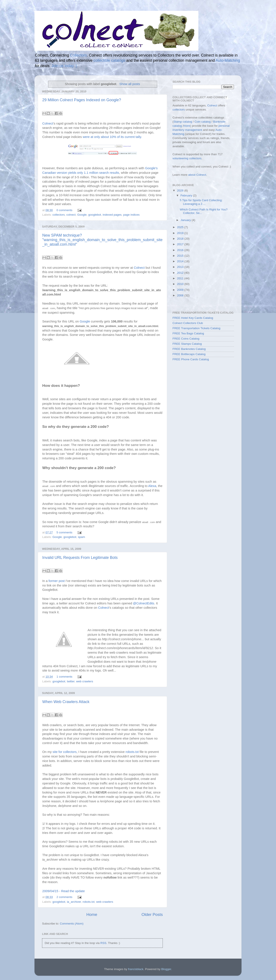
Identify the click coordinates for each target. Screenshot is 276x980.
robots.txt (132, 752)
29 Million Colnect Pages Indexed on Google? (82, 100)
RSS (103, 943)
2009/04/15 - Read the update (64, 891)
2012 (181, 273)
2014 (181, 261)
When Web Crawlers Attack (66, 702)
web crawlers (85, 681)
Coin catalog (203, 122)
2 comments (64, 897)
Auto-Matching (228, 60)
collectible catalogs (109, 60)
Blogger (166, 969)
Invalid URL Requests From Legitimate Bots (80, 558)
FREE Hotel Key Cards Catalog (193, 318)
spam (81, 537)
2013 (181, 267)
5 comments (64, 532)
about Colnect (197, 175)
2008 (181, 295)
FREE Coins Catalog (186, 339)
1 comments (64, 677)
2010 (181, 284)
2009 (181, 290)
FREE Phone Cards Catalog (191, 359)
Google (82, 215)
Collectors (78, 55)
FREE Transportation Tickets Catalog (196, 328)
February (187, 195)
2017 (181, 244)
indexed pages (112, 215)
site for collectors (65, 752)
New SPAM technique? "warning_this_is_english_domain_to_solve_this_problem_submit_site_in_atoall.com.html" (102, 240)
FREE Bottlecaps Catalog (189, 354)
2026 (181, 190)
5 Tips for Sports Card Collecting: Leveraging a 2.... (201, 202)
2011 (181, 278)
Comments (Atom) (72, 924)
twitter (71, 681)
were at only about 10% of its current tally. (112, 137)
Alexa (152, 486)
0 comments (64, 210)
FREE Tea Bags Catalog (188, 333)
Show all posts (130, 84)
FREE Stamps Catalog (187, 344)
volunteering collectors (187, 158)
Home (92, 914)
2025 (181, 227)
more (187, 126)
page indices (131, 215)
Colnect (48, 123)
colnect (71, 215)
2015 (181, 256)
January (186, 220)
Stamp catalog (183, 122)
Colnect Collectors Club (188, 323)
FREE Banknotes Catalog (189, 349)
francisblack (136, 969)
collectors (59, 215)
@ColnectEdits (144, 603)
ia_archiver (74, 902)
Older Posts (152, 914)
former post (57, 581)
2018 (181, 239)
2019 (181, 233)
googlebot (95, 215)
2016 (181, 250)
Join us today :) (64, 66)
